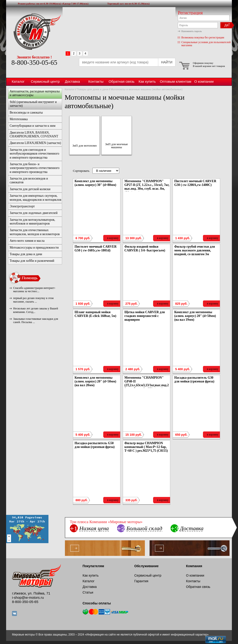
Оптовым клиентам (176, 81)
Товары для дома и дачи (93, 89)
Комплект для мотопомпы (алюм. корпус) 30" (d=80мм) (95, 183)
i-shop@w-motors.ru (28, 597)
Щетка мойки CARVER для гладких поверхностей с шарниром (145, 316)
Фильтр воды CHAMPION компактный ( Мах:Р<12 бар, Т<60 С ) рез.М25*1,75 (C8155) (146, 447)
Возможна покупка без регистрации (203, 37)
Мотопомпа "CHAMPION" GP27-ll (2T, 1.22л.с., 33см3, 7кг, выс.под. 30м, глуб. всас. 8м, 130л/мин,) (147, 187)
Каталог (18, 81)
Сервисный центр (45, 81)
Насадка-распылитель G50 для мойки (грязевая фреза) (95, 445)
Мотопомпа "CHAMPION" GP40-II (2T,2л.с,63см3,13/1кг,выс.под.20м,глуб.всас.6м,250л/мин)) (147, 383)
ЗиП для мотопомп (85, 146)
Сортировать (81, 171)
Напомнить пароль (192, 31)
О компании (204, 81)
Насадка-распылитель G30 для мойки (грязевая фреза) (194, 379)
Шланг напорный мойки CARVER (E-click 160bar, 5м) (95, 314)
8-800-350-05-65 (34, 63)
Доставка (72, 81)
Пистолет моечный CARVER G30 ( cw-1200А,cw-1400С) (195, 183)
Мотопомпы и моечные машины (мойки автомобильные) (147, 89)
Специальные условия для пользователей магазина (206, 44)
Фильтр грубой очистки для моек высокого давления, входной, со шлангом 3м (195, 250)
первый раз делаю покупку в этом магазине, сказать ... (33, 300)
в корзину (113, 238)
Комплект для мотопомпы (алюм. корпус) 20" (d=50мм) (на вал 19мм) (195, 316)
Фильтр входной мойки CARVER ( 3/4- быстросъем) (145, 248)
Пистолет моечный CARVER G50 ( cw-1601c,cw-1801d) (96, 248)
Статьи (88, 592)
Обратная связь (122, 81)
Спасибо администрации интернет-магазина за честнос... (34, 290)
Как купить (147, 81)
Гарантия (141, 581)
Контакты (96, 81)
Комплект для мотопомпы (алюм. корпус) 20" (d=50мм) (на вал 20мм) (95, 381)
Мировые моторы (34, 31)
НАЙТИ (167, 62)
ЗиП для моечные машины (117, 146)
